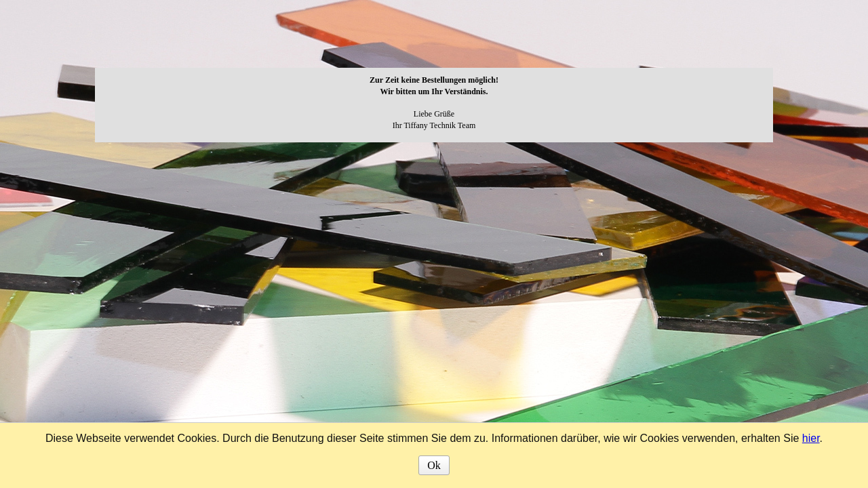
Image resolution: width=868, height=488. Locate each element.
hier (811, 438)
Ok (434, 465)
